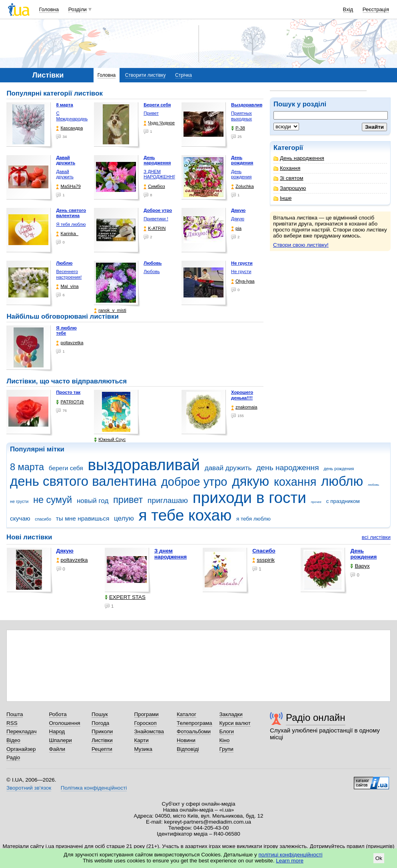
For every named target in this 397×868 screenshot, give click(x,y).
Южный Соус (110, 440)
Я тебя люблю (71, 224)
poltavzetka (70, 343)
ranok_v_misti (110, 310)
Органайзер (21, 749)
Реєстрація (376, 9)
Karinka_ (67, 234)
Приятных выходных (241, 116)
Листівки (102, 740)
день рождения (339, 469)
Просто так (68, 392)
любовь (373, 485)
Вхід (348, 9)
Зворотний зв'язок (29, 788)
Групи (226, 749)
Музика (143, 749)
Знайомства (149, 731)
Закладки (231, 714)
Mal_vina (67, 286)
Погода (100, 723)
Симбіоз (154, 187)
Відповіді (188, 749)
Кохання (287, 168)
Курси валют (235, 723)
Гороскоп (146, 723)
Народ (57, 731)
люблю (342, 481)
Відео (13, 740)
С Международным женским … (74, 119)
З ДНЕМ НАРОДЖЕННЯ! (161, 174)
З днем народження (171, 554)
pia (236, 228)
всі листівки (376, 537)
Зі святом (288, 178)
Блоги (227, 731)
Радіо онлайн (316, 717)
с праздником (343, 501)
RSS (12, 723)
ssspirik (263, 560)
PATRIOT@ (70, 402)
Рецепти (102, 749)
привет (128, 500)
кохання (295, 482)
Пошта (15, 714)
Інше (282, 198)
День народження (299, 158)
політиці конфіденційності (291, 855)
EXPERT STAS (125, 597)
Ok (379, 858)
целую (124, 518)
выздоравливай (144, 465)
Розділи (78, 9)
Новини (186, 740)
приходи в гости (249, 498)
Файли (57, 749)
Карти (142, 740)
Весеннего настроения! (69, 274)
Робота (58, 714)
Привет (151, 113)
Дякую (238, 219)
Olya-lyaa (243, 281)
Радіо (13, 757)
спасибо (43, 519)
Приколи (102, 731)
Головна (49, 9)
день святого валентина (83, 481)
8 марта (27, 467)
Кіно (225, 740)
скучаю (20, 518)
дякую (250, 481)
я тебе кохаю (185, 515)
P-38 (238, 128)
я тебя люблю (253, 519)
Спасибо (264, 551)
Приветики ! (156, 219)
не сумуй (53, 500)
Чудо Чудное (159, 123)
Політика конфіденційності (94, 788)
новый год (93, 501)
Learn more (290, 861)
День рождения (241, 174)
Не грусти (241, 271)
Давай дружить (65, 174)
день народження (288, 468)
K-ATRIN (155, 228)
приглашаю (168, 500)
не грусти (19, 501)
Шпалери (61, 740)
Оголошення (65, 723)
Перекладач (21, 731)
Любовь (152, 271)
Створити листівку (146, 75)
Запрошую (290, 188)
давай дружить (228, 468)
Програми (147, 714)
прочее (316, 502)
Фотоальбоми (194, 731)
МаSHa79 (68, 187)
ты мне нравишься (83, 518)
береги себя (66, 468)
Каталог (187, 714)
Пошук (100, 714)
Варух (360, 566)
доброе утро (194, 482)
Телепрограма (195, 723)
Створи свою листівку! (301, 245)
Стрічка (184, 75)
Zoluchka (242, 187)
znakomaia (244, 407)
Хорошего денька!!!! (242, 395)
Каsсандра (69, 128)
